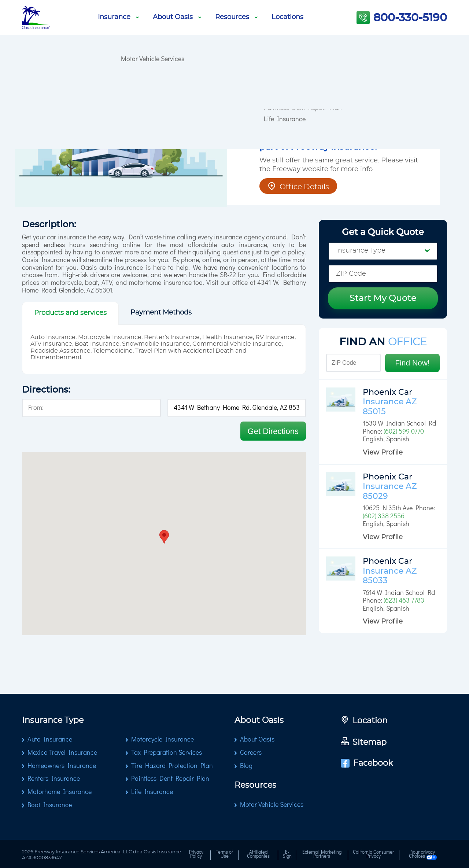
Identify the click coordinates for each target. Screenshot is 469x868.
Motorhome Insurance (60, 792)
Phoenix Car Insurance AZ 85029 (390, 487)
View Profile (383, 453)
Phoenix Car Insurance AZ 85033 (390, 571)
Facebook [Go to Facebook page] (367, 763)
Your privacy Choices (423, 855)
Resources (236, 17)
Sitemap (364, 742)
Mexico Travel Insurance (62, 753)
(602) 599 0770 (404, 432)
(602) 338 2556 (384, 516)
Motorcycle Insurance (163, 740)
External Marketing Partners (322, 855)
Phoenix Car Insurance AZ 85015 (390, 402)
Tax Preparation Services (167, 753)
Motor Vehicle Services (153, 5)
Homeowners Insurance (62, 766)
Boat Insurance (50, 805)
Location (364, 721)
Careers (251, 753)
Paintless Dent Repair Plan (170, 779)
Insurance (118, 17)
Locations (287, 17)
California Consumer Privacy (373, 855)
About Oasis (177, 17)
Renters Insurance (54, 779)
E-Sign (287, 855)
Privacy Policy (196, 855)
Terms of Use (224, 855)
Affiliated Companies (258, 855)
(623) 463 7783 (404, 601)
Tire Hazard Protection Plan (172, 766)
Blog (127, 5)
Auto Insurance (50, 740)
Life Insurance (285, 5)
